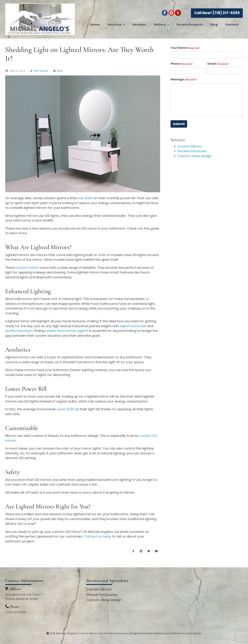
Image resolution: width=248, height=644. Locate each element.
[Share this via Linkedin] (141, 551)
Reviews (139, 25)
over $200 (85, 198)
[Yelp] (178, 13)
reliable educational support (68, 331)
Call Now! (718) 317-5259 (217, 13)
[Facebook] (165, 13)
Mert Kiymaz (41, 71)
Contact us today (98, 536)
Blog (214, 25)
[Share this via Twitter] (149, 551)
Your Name (185, 48)
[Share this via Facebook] (133, 551)
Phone (182, 64)
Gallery (161, 25)
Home (95, 25)
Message (184, 79)
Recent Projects (190, 25)
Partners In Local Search (186, 633)
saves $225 (66, 409)
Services (116, 25)
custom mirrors (28, 268)
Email (218, 64)
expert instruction (134, 326)
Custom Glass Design (194, 156)
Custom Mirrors (190, 146)
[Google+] (171, 13)
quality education (19, 331)
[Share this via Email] (156, 551)
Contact (232, 25)
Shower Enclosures (192, 151)
